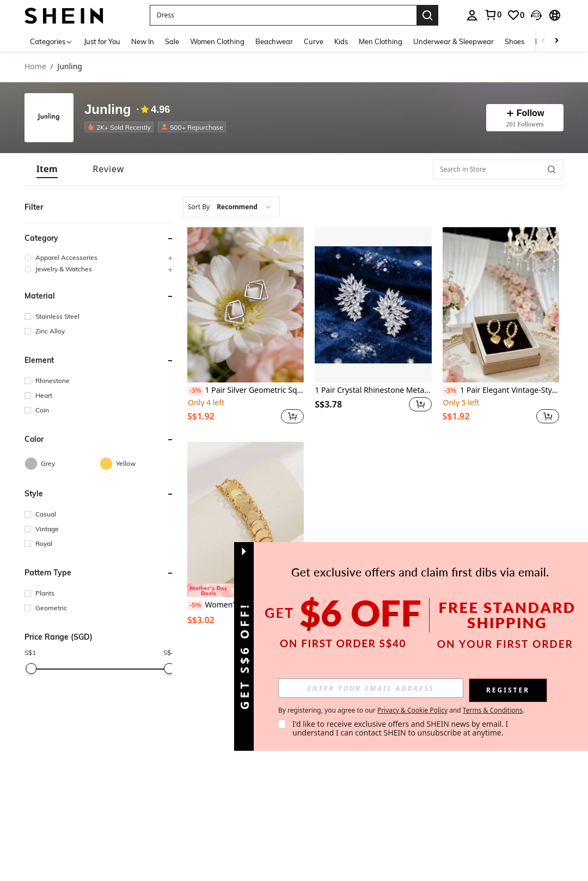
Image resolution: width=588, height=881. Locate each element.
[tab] (47, 169)
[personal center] (472, 15)
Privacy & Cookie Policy (412, 710)
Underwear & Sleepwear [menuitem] (454, 41)
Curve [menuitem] (314, 41)
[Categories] (51, 41)
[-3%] (195, 391)
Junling (108, 110)
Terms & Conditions (493, 710)
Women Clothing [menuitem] (217, 41)
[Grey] (62, 464)
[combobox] (231, 207)
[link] (493, 15)
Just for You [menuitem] (102, 41)
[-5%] (195, 605)
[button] (283, 15)
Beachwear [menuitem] (274, 41)
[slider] (31, 669)
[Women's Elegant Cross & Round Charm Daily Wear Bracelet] (246, 520)
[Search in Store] (498, 169)
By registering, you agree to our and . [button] (401, 710)
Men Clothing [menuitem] (381, 41)
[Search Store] (552, 169)
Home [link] (35, 67)
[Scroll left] (543, 41)
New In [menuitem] (143, 41)
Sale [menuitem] (172, 41)
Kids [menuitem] (341, 41)
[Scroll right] (556, 41)
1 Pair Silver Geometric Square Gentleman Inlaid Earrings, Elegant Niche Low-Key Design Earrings (246, 391)
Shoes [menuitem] (514, 41)
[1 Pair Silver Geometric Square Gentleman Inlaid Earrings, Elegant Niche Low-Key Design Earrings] (246, 305)
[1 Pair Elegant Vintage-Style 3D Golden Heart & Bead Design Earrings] (501, 305)
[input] (371, 688)
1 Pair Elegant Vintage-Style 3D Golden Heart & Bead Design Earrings (501, 391)
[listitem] (121, 127)
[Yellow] (137, 464)
